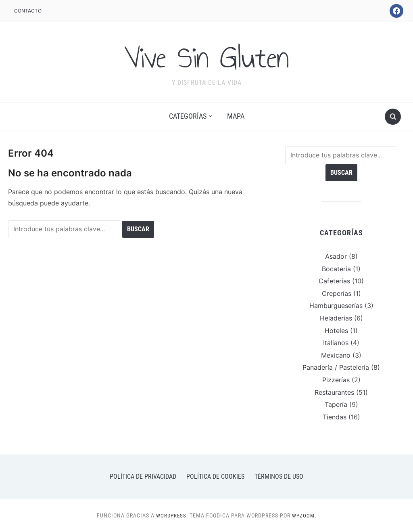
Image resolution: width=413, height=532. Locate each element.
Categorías (188, 116)
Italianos (336, 343)
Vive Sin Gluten (206, 57)
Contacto (28, 11)
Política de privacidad (143, 476)
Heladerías (336, 318)
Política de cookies (215, 476)
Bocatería (336, 269)
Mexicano (336, 355)
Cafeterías (334, 281)
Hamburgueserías (336, 306)
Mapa (236, 116)
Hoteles (336, 331)
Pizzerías (336, 380)
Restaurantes (334, 392)
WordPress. (171, 515)
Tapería (336, 404)
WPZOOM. (305, 515)
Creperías (337, 293)
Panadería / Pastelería (336, 367)
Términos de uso (279, 476)
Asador (336, 256)
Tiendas (335, 417)
